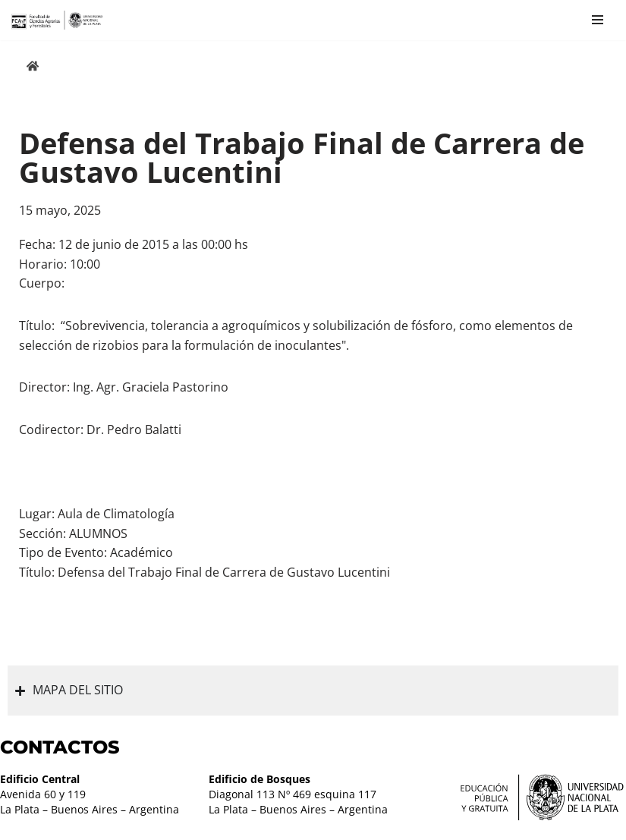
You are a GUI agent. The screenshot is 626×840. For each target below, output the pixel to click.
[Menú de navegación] (598, 20)
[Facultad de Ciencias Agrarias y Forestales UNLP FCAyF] (57, 20)
